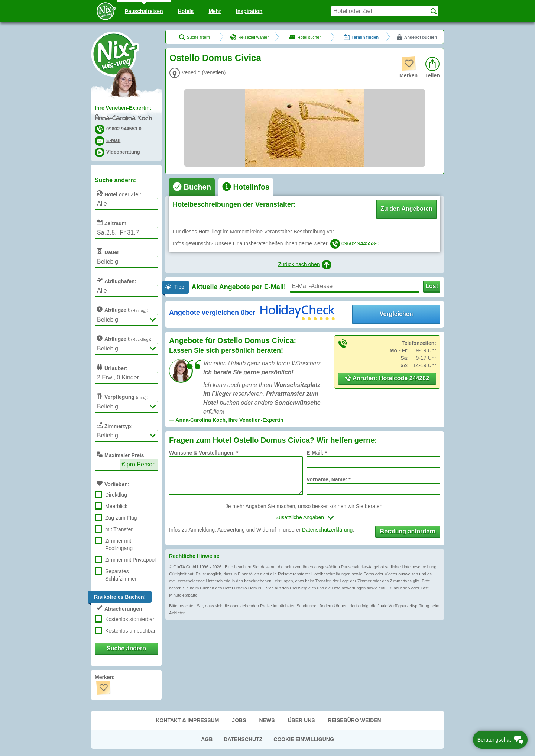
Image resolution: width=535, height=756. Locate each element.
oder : (118, 193)
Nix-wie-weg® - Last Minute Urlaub (115, 54)
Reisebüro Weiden (355, 720)
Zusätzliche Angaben (300, 517)
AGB (207, 739)
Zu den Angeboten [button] (406, 209)
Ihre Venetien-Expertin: (123, 108)
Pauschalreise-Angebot (363, 567)
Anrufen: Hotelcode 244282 (387, 378)
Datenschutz (243, 739)
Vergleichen (396, 314)
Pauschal (144, 11)
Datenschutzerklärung (327, 530)
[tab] (192, 187)
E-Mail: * (317, 453)
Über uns (301, 720)
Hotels (186, 11)
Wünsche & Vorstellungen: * (204, 453)
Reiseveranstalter (294, 574)
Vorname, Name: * (329, 479)
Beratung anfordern (408, 531)
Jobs (239, 720)
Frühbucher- (399, 588)
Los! (432, 286)
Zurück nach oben (304, 265)
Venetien (214, 72)
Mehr (215, 11)
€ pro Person (139, 464)
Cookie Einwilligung (304, 739)
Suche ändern (126, 648)
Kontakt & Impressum (187, 720)
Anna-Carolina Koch (123, 119)
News (267, 720)
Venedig (191, 72)
